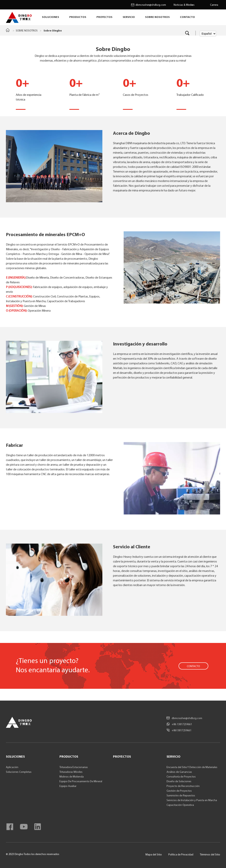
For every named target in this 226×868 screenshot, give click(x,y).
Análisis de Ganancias (179, 772)
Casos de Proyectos (140, 89)
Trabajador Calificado (193, 89)
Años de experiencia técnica (33, 89)
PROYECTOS (104, 17)
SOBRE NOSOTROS (157, 17)
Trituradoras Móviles (71, 772)
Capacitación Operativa (180, 805)
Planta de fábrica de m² (86, 89)
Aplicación (12, 767)
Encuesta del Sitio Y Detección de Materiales (192, 767)
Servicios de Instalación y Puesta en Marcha (192, 800)
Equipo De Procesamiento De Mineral (81, 782)
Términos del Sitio (210, 855)
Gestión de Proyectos (179, 791)
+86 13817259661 (182, 724)
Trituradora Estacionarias (74, 767)
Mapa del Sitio (154, 855)
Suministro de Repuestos (181, 796)
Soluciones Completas (19, 772)
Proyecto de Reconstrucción (183, 786)
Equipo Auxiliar (68, 786)
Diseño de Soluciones (179, 782)
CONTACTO (187, 17)
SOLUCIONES (50, 17)
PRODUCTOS (78, 17)
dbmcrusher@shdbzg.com (151, 5)
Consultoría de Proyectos (181, 777)
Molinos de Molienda (72, 777)
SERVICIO (129, 17)
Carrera (214, 5)
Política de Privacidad (181, 855)
